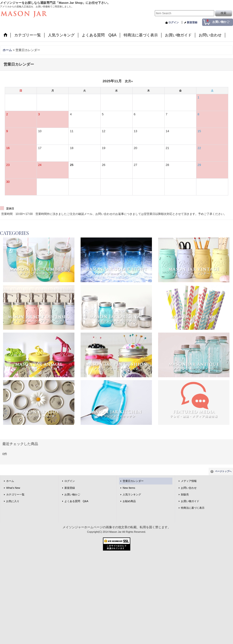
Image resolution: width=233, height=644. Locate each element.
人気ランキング (132, 494)
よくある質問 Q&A (76, 501)
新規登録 (192, 22)
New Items (129, 488)
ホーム (10, 481)
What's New (13, 488)
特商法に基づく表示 (193, 508)
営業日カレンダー (133, 481)
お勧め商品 (129, 501)
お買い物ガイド (190, 501)
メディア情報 (189, 481)
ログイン (174, 22)
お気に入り (13, 501)
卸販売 (185, 494)
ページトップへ (223, 471)
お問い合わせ (189, 488)
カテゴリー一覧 (15, 494)
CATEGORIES (14, 233)
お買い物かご (72, 494)
